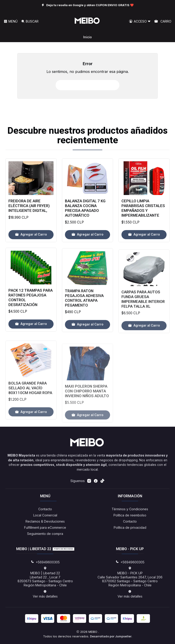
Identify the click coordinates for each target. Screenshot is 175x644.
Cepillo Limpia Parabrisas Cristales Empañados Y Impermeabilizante (143, 222)
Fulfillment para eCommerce (45, 527)
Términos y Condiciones (130, 509)
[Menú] (11, 22)
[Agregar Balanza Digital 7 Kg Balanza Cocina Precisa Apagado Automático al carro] (87, 243)
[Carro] (163, 22)
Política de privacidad (130, 527)
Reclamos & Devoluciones (45, 521)
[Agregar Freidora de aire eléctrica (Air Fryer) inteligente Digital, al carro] (31, 239)
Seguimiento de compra (45, 534)
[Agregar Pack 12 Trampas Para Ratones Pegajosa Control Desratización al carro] (31, 344)
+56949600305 (45, 562)
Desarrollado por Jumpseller (111, 636)
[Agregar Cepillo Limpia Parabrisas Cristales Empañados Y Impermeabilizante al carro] (144, 248)
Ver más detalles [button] (45, 594)
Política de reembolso (130, 515)
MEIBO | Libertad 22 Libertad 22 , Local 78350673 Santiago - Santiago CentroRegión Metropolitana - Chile (45, 577)
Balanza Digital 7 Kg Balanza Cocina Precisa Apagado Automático (85, 216)
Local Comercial (45, 515)
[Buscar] (30, 22)
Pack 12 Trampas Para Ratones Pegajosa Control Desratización (31, 317)
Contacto (45, 509)
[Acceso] (140, 22)
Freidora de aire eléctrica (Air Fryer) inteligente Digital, (29, 210)
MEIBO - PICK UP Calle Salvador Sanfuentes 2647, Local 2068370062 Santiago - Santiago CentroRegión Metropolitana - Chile (130, 577)
